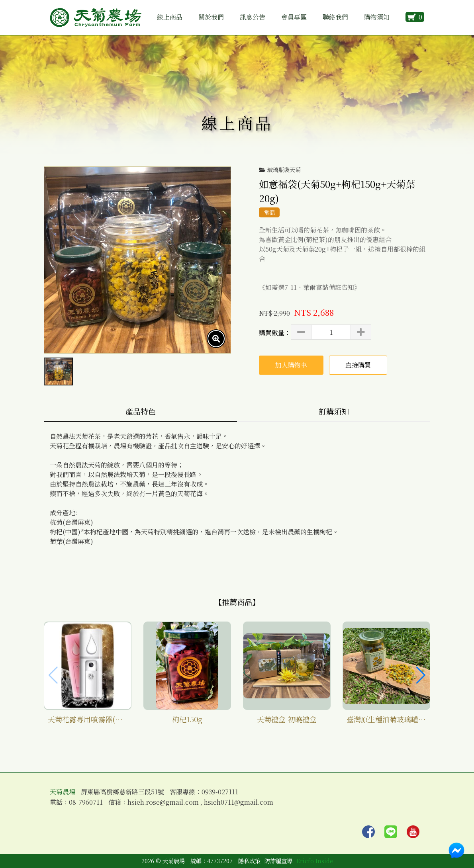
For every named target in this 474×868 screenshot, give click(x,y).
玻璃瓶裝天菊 (284, 170)
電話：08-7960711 (76, 802)
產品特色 (141, 411)
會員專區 (294, 17)
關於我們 (211, 17)
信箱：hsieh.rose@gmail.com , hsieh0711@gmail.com (191, 802)
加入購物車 (291, 365)
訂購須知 (334, 411)
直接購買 (358, 365)
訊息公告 (253, 17)
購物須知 (377, 17)
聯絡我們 (335, 17)
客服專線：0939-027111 (204, 792)
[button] (421, 675)
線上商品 (170, 17)
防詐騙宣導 (278, 861)
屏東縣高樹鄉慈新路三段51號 (122, 792)
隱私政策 (249, 861)
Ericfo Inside (315, 861)
